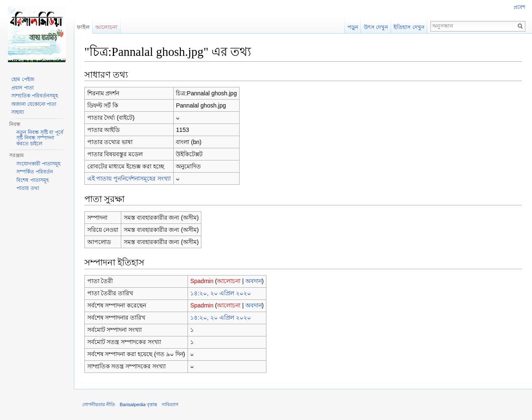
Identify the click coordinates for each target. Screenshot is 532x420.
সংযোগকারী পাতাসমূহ (38, 164)
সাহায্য (18, 112)
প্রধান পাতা (22, 88)
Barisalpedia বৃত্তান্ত (138, 404)
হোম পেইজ (23, 79)
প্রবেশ (519, 7)
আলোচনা (229, 281)
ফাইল (83, 27)
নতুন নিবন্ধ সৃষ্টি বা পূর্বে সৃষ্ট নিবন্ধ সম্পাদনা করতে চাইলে (40, 138)
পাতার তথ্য (27, 188)
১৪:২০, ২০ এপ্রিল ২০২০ (220, 293)
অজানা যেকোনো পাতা (34, 104)
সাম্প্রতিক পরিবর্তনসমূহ (34, 96)
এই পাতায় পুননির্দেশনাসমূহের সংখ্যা (129, 178)
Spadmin (202, 281)
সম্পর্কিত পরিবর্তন (34, 172)
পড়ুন (353, 27)
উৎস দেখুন (376, 27)
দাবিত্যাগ (170, 404)
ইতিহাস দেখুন (409, 27)
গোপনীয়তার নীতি (99, 404)
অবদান (254, 281)
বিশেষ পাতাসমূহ (32, 180)
